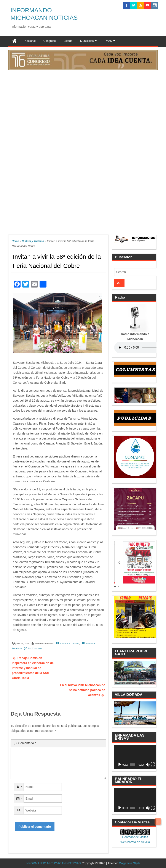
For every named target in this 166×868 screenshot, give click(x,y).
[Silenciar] (148, 765)
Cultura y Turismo (33, 241)
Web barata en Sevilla (135, 842)
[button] (119, 563)
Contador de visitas (135, 837)
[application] (135, 757)
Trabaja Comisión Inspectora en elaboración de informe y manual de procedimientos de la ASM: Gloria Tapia (33, 668)
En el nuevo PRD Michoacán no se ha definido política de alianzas (83, 690)
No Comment (35, 648)
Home (15, 241)
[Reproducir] (120, 765)
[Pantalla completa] (153, 765)
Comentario (27, 743)
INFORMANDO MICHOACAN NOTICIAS (53, 863)
